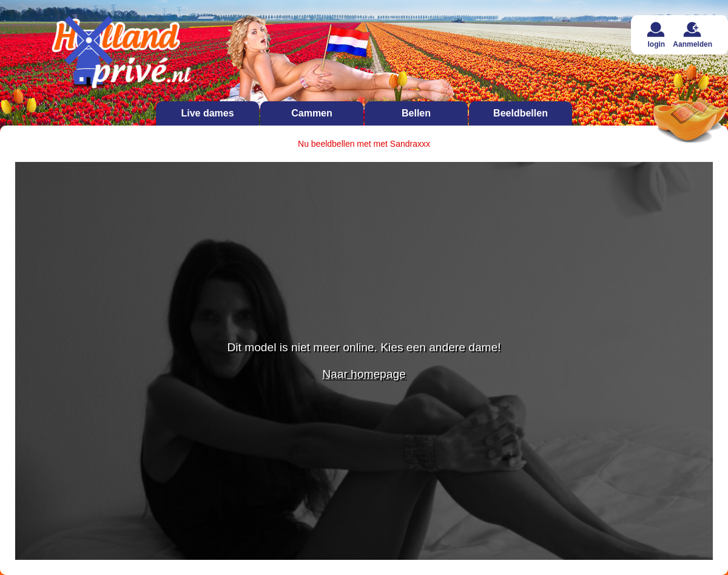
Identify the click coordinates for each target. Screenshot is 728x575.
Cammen (312, 113)
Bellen (416, 113)
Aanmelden (693, 35)
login (656, 35)
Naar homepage (364, 374)
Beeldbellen (521, 113)
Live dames (207, 113)
